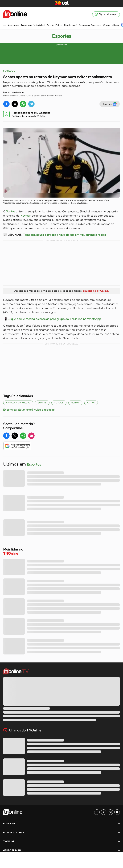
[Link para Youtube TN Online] (117, 812)
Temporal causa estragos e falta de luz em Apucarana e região (65, 235)
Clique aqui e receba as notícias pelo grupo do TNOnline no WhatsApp (54, 319)
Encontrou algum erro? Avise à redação (29, 409)
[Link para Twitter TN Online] (104, 812)
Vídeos (106, 25)
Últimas (115, 25)
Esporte (42, 403)
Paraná (50, 25)
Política (59, 25)
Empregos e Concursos (90, 25)
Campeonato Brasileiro (18, 403)
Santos (10, 211)
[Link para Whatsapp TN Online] (106, 14)
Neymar (26, 215)
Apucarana (13, 25)
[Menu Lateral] (5, 25)
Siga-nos (110, 104)
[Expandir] (119, 824)
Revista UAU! (71, 25)
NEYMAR (75, 403)
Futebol (59, 403)
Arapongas (26, 25)
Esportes (62, 36)
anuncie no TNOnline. (96, 291)
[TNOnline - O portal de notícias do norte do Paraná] (15, 14)
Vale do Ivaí (39, 25)
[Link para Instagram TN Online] (110, 812)
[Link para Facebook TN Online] (97, 812)
